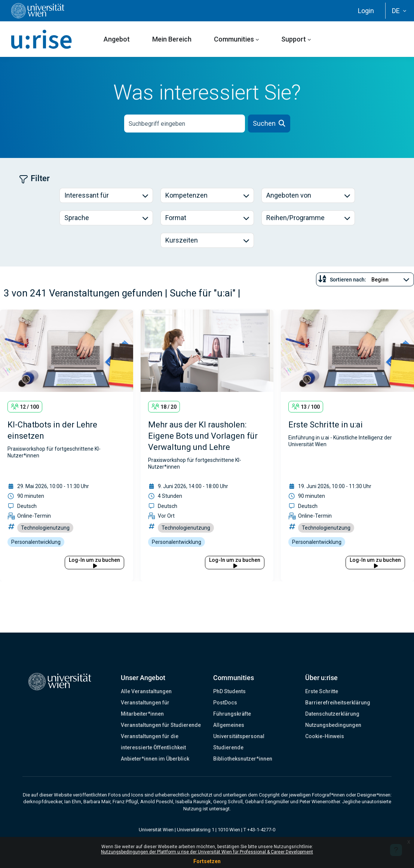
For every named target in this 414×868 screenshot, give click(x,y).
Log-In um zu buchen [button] (94, 563)
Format (176, 218)
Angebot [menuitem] (117, 39)
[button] (399, 11)
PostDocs (225, 703)
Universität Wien (156, 830)
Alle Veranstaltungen (146, 691)
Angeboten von (289, 195)
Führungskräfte (232, 714)
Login (366, 11)
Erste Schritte (322, 691)
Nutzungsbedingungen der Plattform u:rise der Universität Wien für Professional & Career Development (207, 852)
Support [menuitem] (294, 39)
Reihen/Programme (295, 218)
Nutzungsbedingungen (333, 725)
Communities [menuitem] (234, 39)
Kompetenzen (186, 195)
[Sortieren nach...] (390, 280)
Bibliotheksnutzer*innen (243, 759)
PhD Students (229, 691)
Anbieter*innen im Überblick (155, 759)
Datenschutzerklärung (332, 714)
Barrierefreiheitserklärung (338, 703)
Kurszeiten (182, 240)
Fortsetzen (207, 861)
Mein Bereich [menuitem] (172, 39)
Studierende (228, 747)
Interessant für (87, 195)
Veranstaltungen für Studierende (161, 725)
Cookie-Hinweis (325, 736)
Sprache (77, 218)
